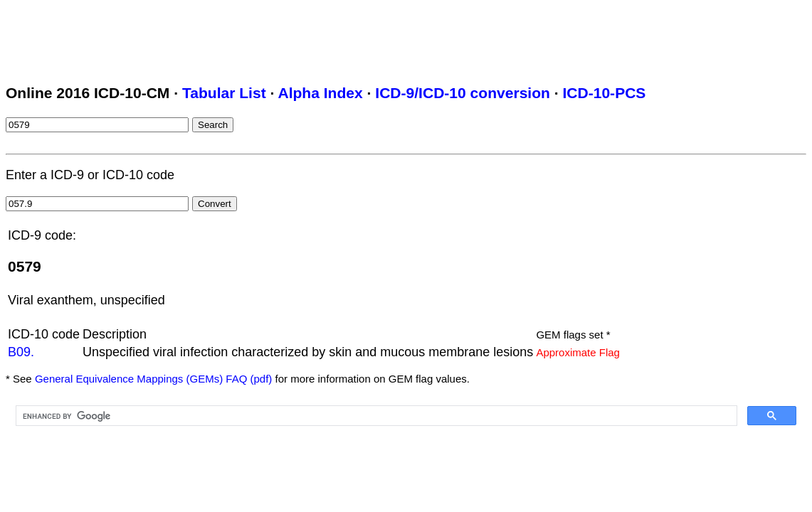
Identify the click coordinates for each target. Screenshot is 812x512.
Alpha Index (320, 93)
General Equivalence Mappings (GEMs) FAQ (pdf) (153, 379)
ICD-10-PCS (604, 93)
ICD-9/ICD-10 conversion (463, 93)
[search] (375, 416)
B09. (21, 352)
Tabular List (224, 93)
